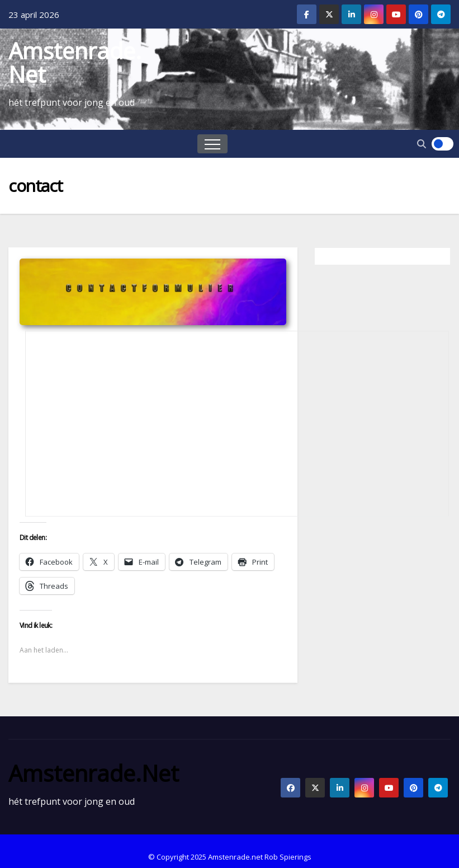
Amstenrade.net (75, 62)
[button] (422, 144)
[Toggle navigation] (212, 144)
